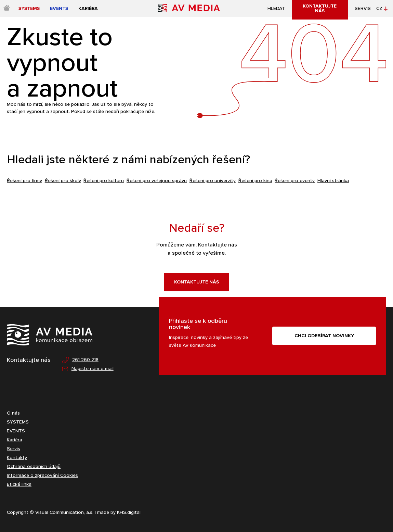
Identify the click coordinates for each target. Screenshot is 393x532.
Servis (363, 9)
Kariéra (15, 440)
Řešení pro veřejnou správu (157, 181)
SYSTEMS (18, 422)
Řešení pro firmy (24, 181)
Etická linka (19, 484)
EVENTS (16, 431)
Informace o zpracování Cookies (42, 475)
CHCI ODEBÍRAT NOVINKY (324, 336)
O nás (13, 413)
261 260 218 (80, 360)
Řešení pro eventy (295, 181)
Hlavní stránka (333, 181)
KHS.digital (129, 512)
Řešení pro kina (255, 181)
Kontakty (17, 458)
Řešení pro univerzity (213, 181)
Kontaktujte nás (196, 282)
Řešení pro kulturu (104, 181)
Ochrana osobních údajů (34, 466)
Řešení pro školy (63, 181)
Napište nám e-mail (88, 369)
